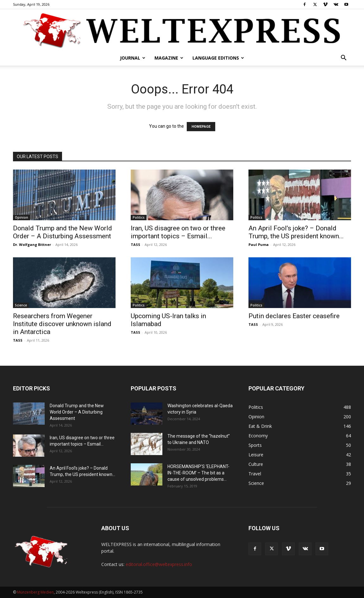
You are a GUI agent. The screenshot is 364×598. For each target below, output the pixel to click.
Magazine (169, 58)
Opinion (22, 217)
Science (21, 305)
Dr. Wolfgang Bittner (32, 244)
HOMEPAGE (201, 127)
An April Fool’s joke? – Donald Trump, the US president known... (296, 232)
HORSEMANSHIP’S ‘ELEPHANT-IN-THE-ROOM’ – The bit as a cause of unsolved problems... (198, 473)
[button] (343, 58)
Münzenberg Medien (35, 592)
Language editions (218, 58)
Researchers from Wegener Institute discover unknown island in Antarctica (62, 324)
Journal (133, 58)
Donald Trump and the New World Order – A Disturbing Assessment (63, 232)
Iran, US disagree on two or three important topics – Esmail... (178, 232)
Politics (139, 217)
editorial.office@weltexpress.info (159, 564)
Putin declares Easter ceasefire (294, 316)
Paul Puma (259, 244)
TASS (135, 244)
